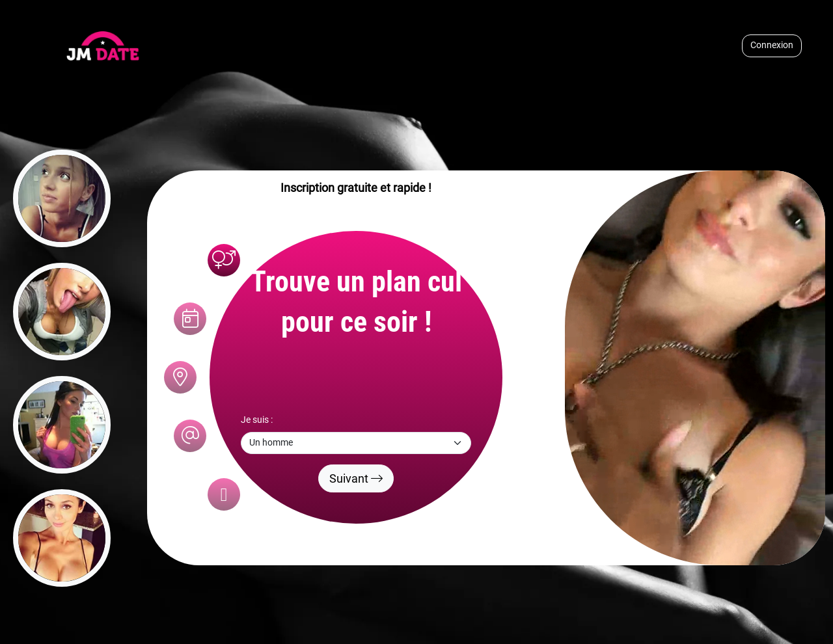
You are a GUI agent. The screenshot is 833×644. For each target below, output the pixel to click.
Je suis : (257, 420)
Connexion (772, 45)
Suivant (356, 478)
